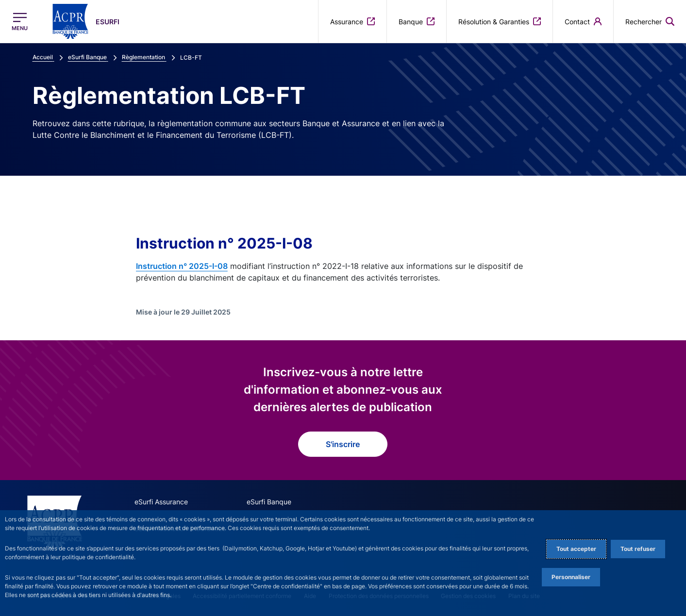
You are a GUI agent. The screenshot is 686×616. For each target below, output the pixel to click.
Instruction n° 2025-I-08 (182, 266)
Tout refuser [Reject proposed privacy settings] (638, 549)
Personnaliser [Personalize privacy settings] (571, 577)
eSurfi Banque (269, 502)
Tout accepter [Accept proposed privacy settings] (576, 549)
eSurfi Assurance (161, 502)
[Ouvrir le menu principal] (20, 22)
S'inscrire (343, 444)
